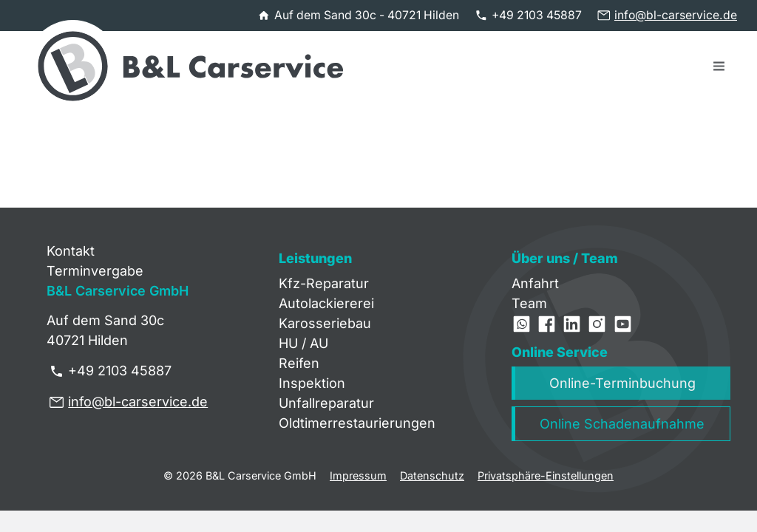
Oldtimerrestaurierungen (357, 423)
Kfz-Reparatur (324, 283)
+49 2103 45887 (537, 15)
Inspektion (312, 383)
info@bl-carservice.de (676, 15)
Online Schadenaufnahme (622, 424)
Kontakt (71, 251)
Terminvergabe (95, 271)
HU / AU (303, 343)
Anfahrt (535, 283)
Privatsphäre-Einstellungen (546, 475)
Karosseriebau (325, 323)
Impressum (358, 475)
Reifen (299, 363)
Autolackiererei (326, 303)
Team (529, 303)
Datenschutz (432, 475)
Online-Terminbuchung (622, 383)
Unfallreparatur (326, 403)
